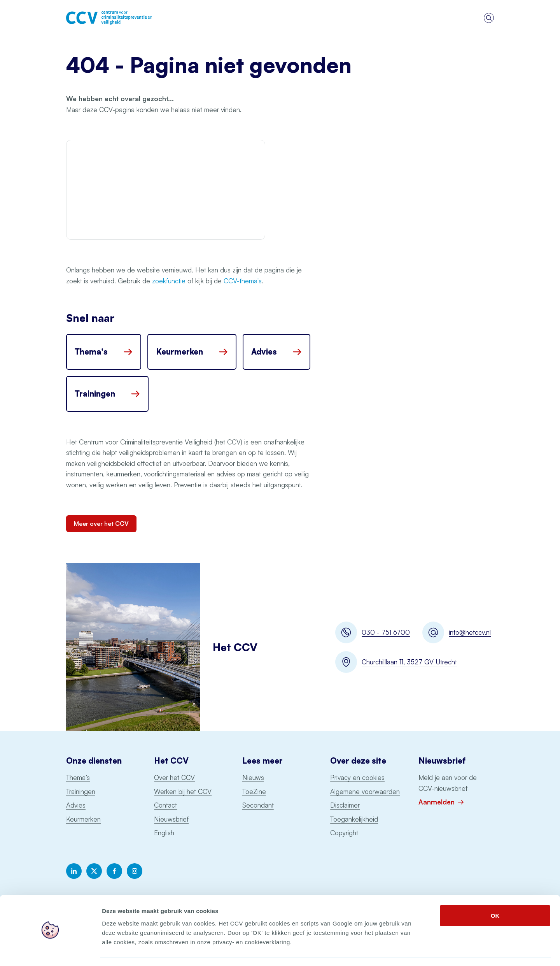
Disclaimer (345, 805)
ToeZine (254, 791)
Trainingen (81, 791)
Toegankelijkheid (354, 819)
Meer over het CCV (101, 524)
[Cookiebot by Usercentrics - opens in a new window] (50, 951)
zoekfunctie (169, 281)
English (164, 833)
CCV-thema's (243, 281)
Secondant (258, 805)
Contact (165, 805)
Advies (76, 805)
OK (495, 893)
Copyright (344, 833)
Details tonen (420, 951)
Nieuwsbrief (171, 819)
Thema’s (78, 777)
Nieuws (253, 777)
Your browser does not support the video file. (166, 190)
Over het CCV (174, 777)
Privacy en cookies (357, 777)
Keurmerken (83, 819)
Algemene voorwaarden (365, 791)
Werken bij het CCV (183, 791)
